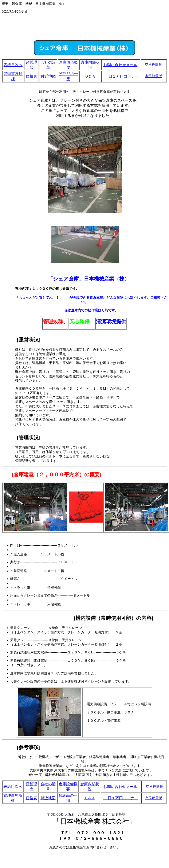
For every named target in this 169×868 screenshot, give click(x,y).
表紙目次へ (13, 65)
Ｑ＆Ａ (90, 76)
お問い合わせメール (120, 65)
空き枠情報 (154, 65)
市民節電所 (153, 76)
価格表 (31, 76)
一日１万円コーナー (121, 76)
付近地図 (48, 76)
